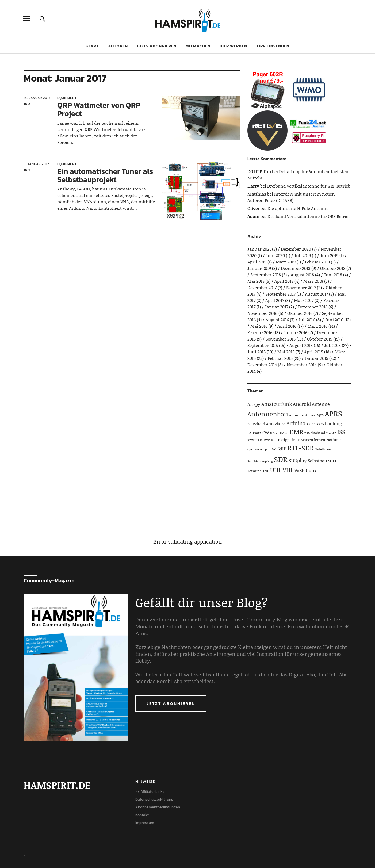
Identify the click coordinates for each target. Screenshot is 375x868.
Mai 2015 (286, 352)
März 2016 (317, 326)
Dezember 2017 (262, 287)
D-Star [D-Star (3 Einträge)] (274, 433)
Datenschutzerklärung (154, 799)
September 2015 (263, 345)
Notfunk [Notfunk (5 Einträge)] (334, 440)
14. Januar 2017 (37, 98)
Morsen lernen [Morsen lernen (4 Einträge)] (313, 440)
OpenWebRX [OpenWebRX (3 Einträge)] (256, 449)
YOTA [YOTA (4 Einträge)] (313, 471)
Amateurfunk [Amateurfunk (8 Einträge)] (277, 404)
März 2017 (304, 300)
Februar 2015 (280, 358)
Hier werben (233, 46)
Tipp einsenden (273, 46)
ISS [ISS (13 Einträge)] (341, 432)
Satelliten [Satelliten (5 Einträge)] (323, 449)
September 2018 (266, 275)
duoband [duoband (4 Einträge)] (318, 433)
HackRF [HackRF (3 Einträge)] (331, 433)
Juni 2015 (257, 352)
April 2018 (284, 281)
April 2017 (275, 300)
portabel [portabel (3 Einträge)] (271, 449)
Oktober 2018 (333, 268)
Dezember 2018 (296, 268)
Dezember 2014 (262, 364)
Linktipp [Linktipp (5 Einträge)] (282, 440)
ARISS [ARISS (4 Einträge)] (311, 424)
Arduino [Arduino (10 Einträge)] (296, 423)
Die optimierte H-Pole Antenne (298, 208)
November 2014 (302, 364)
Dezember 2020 (296, 249)
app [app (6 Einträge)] (320, 415)
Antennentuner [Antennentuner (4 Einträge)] (302, 415)
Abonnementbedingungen (158, 807)
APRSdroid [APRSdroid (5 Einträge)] (256, 424)
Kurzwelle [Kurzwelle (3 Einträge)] (267, 440)
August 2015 (301, 345)
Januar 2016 (296, 332)
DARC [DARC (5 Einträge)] (284, 433)
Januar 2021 (259, 249)
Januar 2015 (316, 358)
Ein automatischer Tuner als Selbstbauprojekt (105, 175)
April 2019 (257, 262)
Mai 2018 (256, 281)
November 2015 (281, 339)
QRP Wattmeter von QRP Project (99, 109)
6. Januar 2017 (36, 164)
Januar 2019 (259, 268)
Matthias (257, 194)
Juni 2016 (334, 320)
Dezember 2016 (313, 307)
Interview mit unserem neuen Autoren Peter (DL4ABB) (291, 197)
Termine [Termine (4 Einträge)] (255, 471)
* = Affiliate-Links (150, 792)
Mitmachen (198, 46)
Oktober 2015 (320, 339)
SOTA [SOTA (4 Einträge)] (332, 461)
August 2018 (302, 275)
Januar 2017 (276, 307)
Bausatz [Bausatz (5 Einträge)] (254, 433)
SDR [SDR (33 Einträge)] (281, 459)
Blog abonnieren (157, 46)
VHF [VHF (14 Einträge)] (288, 470)
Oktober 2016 (300, 313)
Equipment (67, 98)
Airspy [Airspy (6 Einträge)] (254, 404)
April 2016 (287, 326)
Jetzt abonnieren (171, 703)
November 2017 (301, 287)
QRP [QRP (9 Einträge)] (282, 448)
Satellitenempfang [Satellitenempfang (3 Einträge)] (260, 461)
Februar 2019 (317, 262)
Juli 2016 (307, 320)
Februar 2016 (260, 332)
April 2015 (314, 352)
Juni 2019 (329, 255)
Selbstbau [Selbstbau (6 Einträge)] (317, 460)
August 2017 (316, 294)
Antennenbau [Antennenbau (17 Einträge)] (268, 414)
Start (92, 46)
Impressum (145, 823)
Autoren (118, 46)
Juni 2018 (333, 275)
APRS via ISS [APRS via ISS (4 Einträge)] (276, 424)
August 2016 (277, 320)
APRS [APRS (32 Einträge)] (333, 413)
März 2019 (286, 262)
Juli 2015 (332, 345)
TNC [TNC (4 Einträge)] (266, 471)
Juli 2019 (303, 255)
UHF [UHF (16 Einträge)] (276, 470)
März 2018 (313, 281)
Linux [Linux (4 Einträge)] (295, 440)
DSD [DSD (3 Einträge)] (307, 433)
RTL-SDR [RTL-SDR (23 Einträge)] (301, 448)
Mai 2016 (259, 326)
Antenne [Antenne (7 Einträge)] (321, 404)
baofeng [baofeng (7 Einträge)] (333, 423)
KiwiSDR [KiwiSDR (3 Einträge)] (253, 440)
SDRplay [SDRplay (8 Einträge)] (298, 460)
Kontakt (142, 815)
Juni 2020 (275, 255)
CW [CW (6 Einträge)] (266, 432)
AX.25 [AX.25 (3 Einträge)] (320, 424)
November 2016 (262, 313)
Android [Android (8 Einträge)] (302, 404)
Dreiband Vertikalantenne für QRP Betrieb (309, 186)
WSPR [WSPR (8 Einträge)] (301, 470)
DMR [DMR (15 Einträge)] (296, 432)
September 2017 (280, 294)
